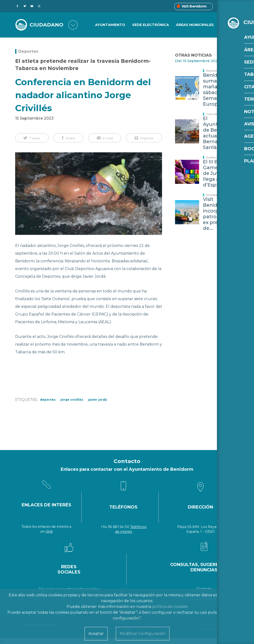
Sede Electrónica (151, 25)
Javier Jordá (98, 400)
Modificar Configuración (143, 634)
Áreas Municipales (195, 25)
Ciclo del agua (216, 114)
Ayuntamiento (110, 25)
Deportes (28, 51)
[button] (32, 138)
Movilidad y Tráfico (219, 71)
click (49, 531)
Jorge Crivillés (72, 400)
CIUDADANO (47, 25)
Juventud (212, 157)
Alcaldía (212, 195)
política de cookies (170, 607)
